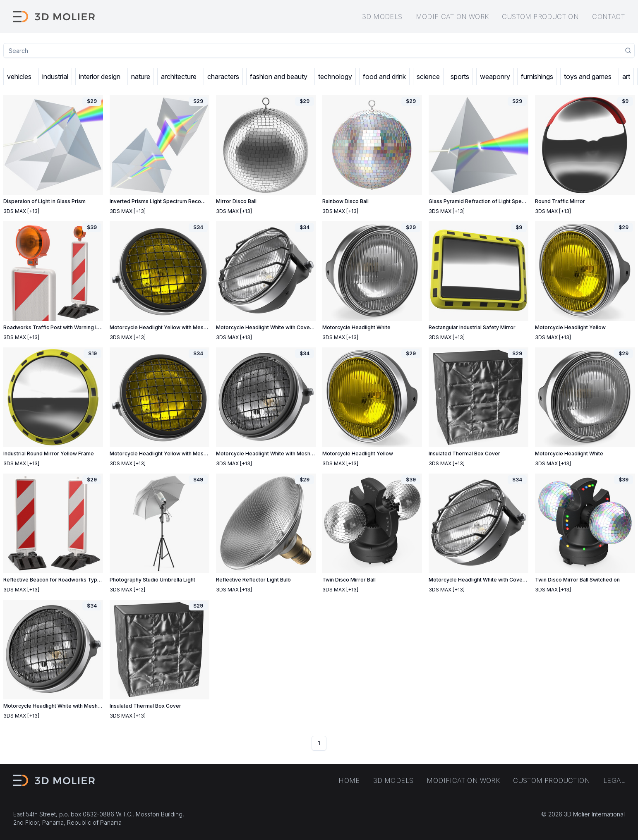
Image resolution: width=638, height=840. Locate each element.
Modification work (452, 17)
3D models (382, 17)
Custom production (540, 17)
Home (349, 780)
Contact (608, 17)
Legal (614, 780)
